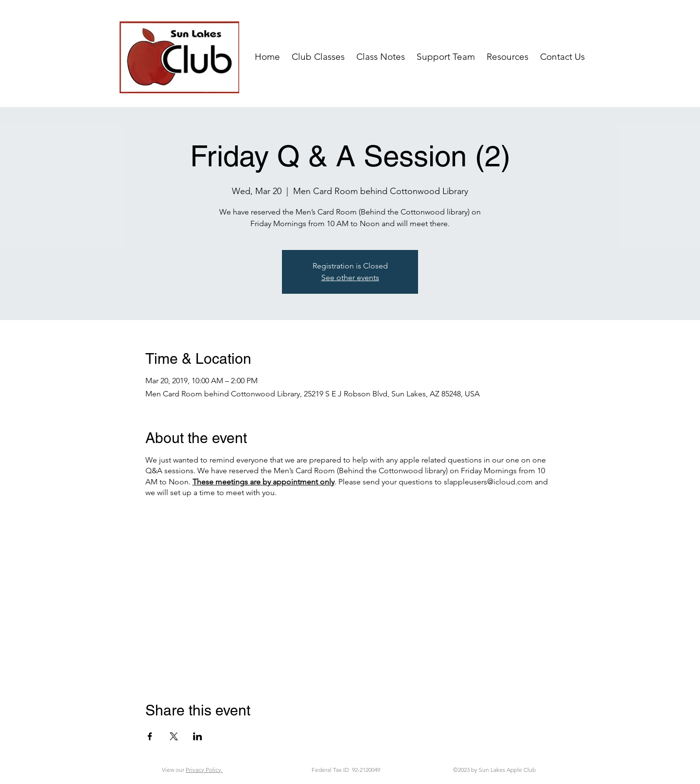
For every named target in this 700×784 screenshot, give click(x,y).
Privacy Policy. (204, 770)
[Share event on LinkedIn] (198, 736)
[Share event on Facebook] (150, 736)
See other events (350, 277)
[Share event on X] (174, 736)
